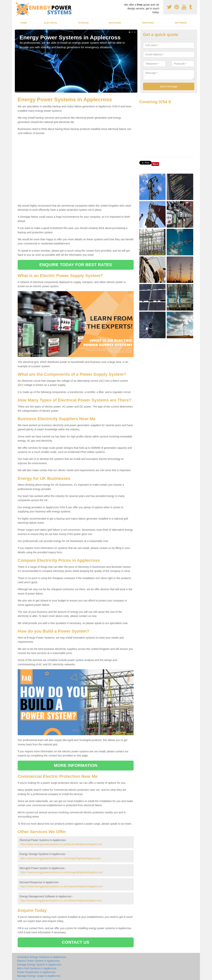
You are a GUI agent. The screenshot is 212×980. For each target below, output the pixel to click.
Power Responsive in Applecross (36, 972)
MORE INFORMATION (76, 765)
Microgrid (115, 23)
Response (148, 23)
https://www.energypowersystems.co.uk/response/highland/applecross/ (62, 886)
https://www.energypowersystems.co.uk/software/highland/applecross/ (61, 901)
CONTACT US (76, 942)
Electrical (51, 23)
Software (181, 23)
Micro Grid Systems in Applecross (37, 968)
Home (24, 23)
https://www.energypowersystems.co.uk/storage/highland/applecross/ (61, 858)
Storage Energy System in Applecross (39, 965)
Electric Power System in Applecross (38, 961)
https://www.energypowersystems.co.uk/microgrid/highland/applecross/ (62, 872)
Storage (84, 23)
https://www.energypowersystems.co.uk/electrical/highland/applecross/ (61, 844)
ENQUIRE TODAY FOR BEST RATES (76, 265)
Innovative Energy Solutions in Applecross (42, 957)
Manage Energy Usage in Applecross (39, 976)
